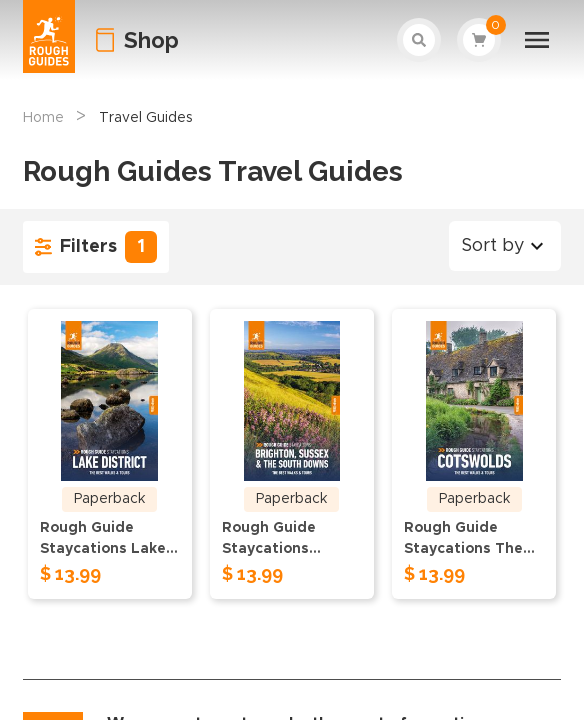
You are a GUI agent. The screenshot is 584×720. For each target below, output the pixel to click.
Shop (151, 40)
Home (43, 118)
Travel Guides (146, 118)
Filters (96, 247)
